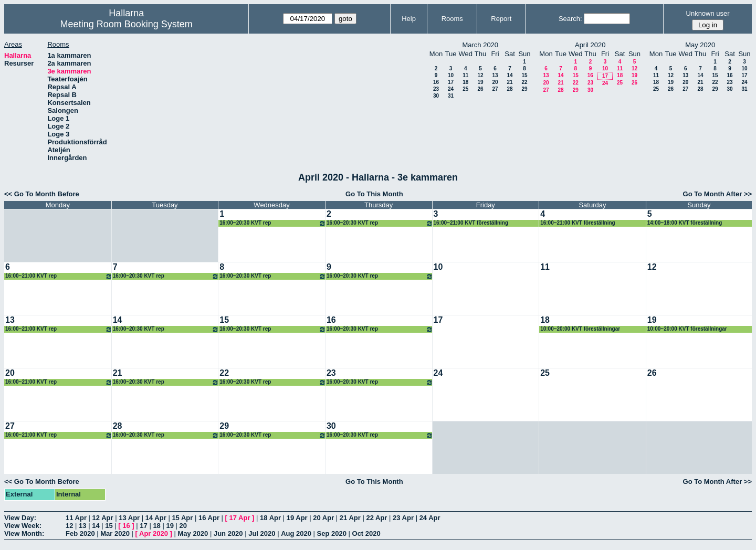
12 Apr (103, 518)
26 (480, 89)
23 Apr (403, 518)
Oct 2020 (366, 533)
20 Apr (323, 518)
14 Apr (156, 518)
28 (510, 89)
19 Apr (297, 518)
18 (465, 82)
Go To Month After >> (717, 194)
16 (436, 82)
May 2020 (193, 533)
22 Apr (376, 518)
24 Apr (430, 518)
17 (451, 82)
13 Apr (129, 518)
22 (524, 82)
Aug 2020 (296, 533)
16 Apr (209, 518)
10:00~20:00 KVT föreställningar (580, 329)
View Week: (23, 526)
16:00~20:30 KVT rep (273, 223)
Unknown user (708, 13)
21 (510, 82)
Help (409, 19)
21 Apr (350, 518)
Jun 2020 (228, 533)
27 (495, 89)
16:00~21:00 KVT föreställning (471, 223)
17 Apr (240, 518)
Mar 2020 (115, 533)
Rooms (452, 19)
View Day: (20, 518)
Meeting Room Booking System (127, 24)
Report (501, 19)
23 (436, 89)
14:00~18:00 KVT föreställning (685, 223)
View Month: (24, 533)
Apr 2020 (154, 533)
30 (436, 96)
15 (524, 75)
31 (451, 96)
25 (465, 89)
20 (495, 82)
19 (480, 82)
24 (451, 89)
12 (480, 75)
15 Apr (182, 518)
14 (510, 75)
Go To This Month (374, 194)
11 (465, 75)
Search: (570, 19)
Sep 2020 (332, 533)
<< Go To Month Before (42, 194)
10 (451, 75)
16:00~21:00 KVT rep (59, 276)
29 (524, 89)
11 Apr (76, 518)
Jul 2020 (262, 533)
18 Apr (270, 518)
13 (495, 75)
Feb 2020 (80, 533)
